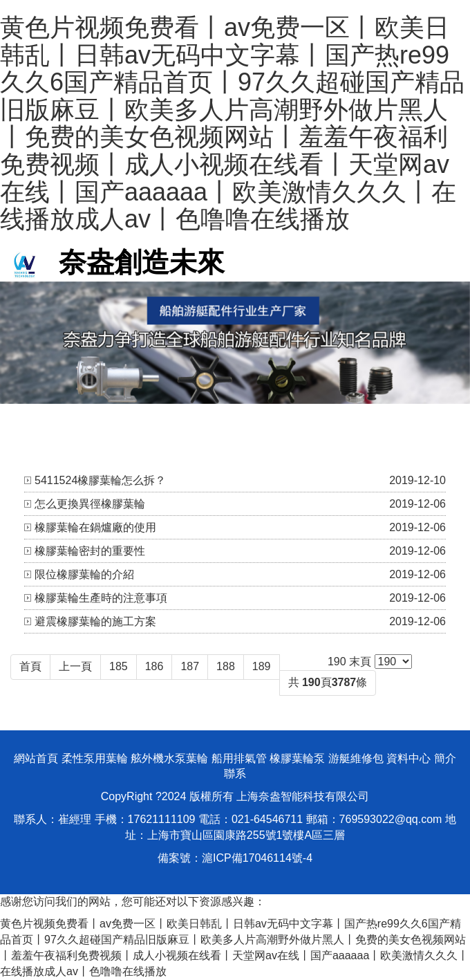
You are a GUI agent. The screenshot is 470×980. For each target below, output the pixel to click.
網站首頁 (36, 758)
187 (190, 666)
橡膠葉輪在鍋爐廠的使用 (95, 527)
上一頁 (75, 666)
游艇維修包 (356, 758)
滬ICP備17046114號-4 (257, 858)
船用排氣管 (239, 758)
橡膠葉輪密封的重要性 (90, 551)
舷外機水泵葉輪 (169, 758)
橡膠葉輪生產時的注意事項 (101, 598)
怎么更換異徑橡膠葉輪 (90, 504)
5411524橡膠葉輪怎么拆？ (100, 480)
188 (226, 666)
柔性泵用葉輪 (95, 758)
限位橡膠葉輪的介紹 (84, 574)
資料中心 (408, 758)
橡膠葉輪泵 (297, 758)
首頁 (30, 666)
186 (154, 666)
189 (262, 666)
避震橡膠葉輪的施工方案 (95, 621)
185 (119, 666)
